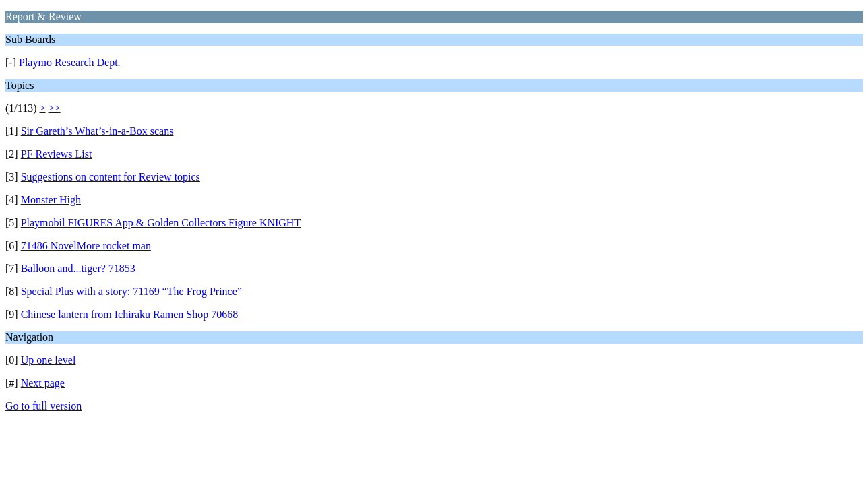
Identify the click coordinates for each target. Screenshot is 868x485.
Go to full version (43, 406)
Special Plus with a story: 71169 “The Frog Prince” (131, 291)
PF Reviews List (57, 154)
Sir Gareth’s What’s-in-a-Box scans (97, 131)
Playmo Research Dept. (70, 62)
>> (55, 108)
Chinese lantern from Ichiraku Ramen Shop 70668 (130, 314)
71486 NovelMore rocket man (86, 246)
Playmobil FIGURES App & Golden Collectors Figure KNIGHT (161, 223)
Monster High (51, 200)
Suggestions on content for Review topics (111, 177)
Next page (43, 383)
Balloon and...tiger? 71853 (78, 268)
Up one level (49, 360)
